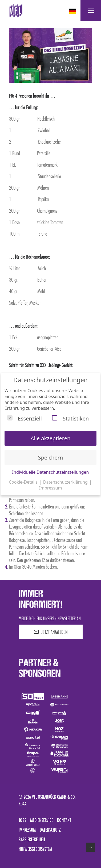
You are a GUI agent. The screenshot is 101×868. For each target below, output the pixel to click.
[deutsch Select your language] (73, 11)
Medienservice (42, 820)
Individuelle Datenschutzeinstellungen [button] (51, 472)
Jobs (22, 820)
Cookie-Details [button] (24, 482)
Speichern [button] (51, 458)
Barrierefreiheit (32, 839)
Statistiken (70, 418)
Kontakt (64, 820)
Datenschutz (50, 830)
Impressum (27, 830)
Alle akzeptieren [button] (51, 438)
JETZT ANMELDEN (51, 632)
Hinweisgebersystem (35, 849)
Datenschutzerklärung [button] (66, 482)
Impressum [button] (51, 488)
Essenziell (25, 418)
